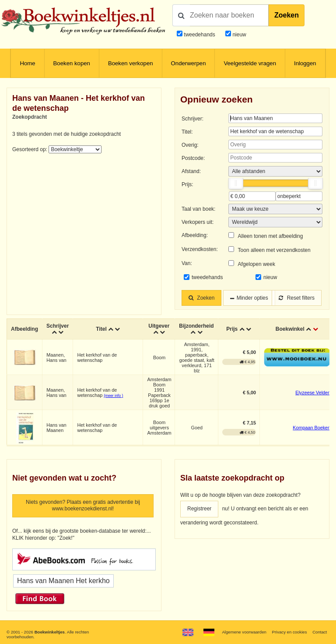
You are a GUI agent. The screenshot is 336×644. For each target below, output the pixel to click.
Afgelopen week (257, 264)
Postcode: (193, 158)
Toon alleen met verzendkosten (274, 250)
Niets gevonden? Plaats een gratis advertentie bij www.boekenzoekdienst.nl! (83, 506)
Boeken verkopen (131, 63)
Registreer (199, 509)
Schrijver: (192, 119)
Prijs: (187, 184)
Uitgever (159, 326)
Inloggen (305, 63)
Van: (187, 263)
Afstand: (191, 171)
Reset (297, 298)
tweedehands (199, 35)
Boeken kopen (72, 63)
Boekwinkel (290, 329)
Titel (101, 329)
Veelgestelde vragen (250, 63)
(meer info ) (113, 396)
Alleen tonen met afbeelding (271, 236)
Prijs (232, 329)
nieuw (239, 35)
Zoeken (287, 15)
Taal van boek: (198, 209)
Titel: (187, 132)
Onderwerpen (189, 63)
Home (27, 63)
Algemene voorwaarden (244, 632)
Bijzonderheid (196, 326)
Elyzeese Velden (313, 393)
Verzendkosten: (200, 249)
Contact (320, 632)
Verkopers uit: (198, 222)
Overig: (190, 145)
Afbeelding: (195, 235)
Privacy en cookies (289, 632)
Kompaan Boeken (311, 428)
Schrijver (58, 326)
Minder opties (252, 298)
